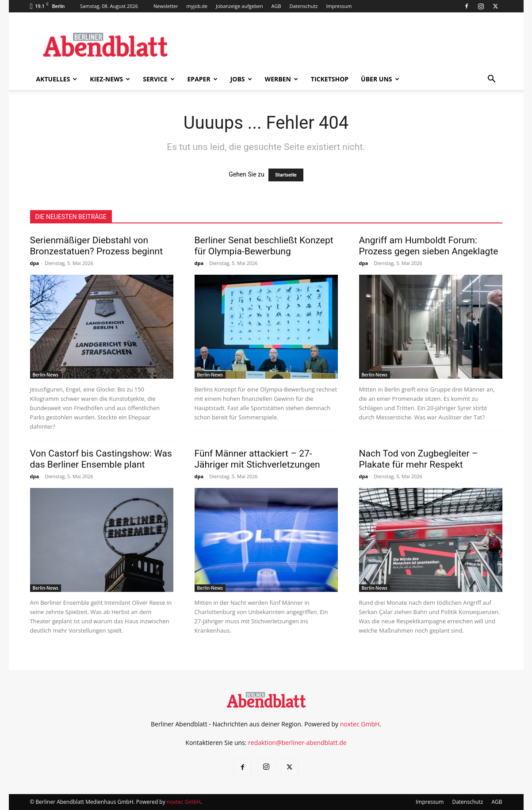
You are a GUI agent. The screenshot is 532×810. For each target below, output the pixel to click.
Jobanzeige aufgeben (239, 6)
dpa (35, 263)
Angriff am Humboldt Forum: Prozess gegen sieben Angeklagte (429, 246)
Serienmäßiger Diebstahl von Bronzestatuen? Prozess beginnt (97, 246)
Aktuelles (57, 79)
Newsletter (166, 6)
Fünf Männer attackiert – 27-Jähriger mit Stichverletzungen (257, 459)
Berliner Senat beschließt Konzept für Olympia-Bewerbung (264, 246)
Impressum (339, 6)
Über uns (380, 79)
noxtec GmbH (360, 724)
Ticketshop (330, 79)
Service (159, 79)
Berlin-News (46, 375)
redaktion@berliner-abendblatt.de (297, 743)
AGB (276, 6)
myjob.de (197, 6)
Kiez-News (110, 79)
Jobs (241, 79)
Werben (281, 79)
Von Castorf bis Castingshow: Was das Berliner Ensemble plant (101, 459)
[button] (492, 80)
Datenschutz (304, 6)
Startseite (286, 175)
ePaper (203, 79)
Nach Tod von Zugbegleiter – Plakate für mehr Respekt (419, 459)
